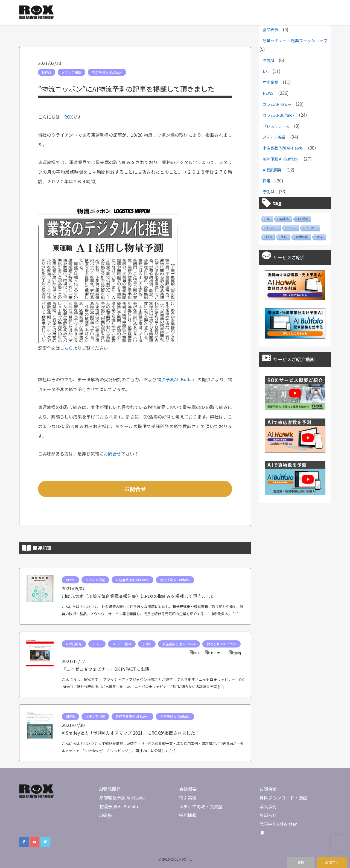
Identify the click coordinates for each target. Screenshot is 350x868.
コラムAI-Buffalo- (278, 115)
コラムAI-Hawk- (277, 104)
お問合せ (112, 454)
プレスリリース (276, 126)
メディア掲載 (72, 72)
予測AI (147, 644)
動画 (238, 653)
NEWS (47, 72)
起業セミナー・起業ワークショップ (295, 41)
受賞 (284, 237)
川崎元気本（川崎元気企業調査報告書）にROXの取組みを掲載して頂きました (138, 596)
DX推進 (284, 219)
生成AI (268, 60)
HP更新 (303, 219)
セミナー (217, 653)
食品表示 (270, 30)
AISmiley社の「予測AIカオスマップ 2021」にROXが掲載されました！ (131, 733)
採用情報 (302, 237)
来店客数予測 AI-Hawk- (132, 580)
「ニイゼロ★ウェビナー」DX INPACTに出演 (106, 669)
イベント (272, 228)
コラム (291, 228)
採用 (267, 181)
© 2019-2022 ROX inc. (175, 859)
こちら (66, 348)
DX (197, 653)
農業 (320, 237)
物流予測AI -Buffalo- (177, 379)
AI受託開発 (74, 644)
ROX (68, 117)
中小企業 (270, 82)
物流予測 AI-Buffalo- (107, 72)
